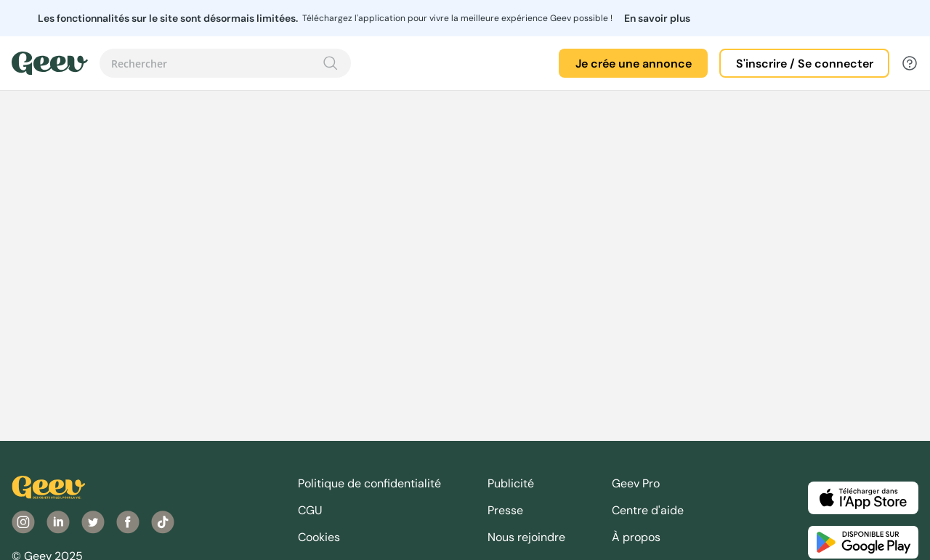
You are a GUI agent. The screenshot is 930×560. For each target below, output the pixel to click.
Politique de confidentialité (369, 483)
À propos (636, 537)
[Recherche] (331, 63)
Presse (505, 510)
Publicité (511, 483)
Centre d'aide (648, 510)
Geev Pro (636, 483)
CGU (310, 510)
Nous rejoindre (526, 537)
